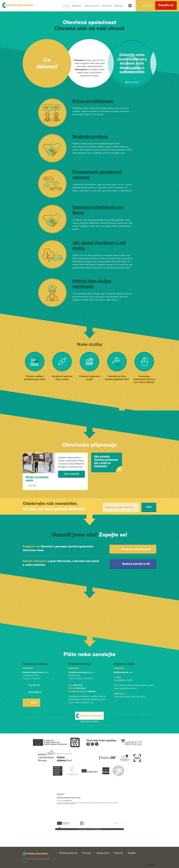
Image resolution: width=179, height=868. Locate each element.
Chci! (149, 507)
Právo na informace (93, 101)
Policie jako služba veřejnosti (92, 284)
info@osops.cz (35, 692)
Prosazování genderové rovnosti (97, 175)
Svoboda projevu (90, 137)
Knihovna (107, 6)
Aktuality (119, 6)
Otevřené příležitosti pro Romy (98, 210)
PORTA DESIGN (151, 865)
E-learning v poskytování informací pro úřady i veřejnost (144, 379)
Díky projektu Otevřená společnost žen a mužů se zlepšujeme (106, 461)
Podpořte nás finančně (133, 549)
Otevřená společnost (68, 853)
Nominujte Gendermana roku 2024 (132, 63)
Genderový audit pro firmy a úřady (62, 378)
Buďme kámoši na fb (133, 564)
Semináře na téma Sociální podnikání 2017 (117, 378)
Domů (66, 6)
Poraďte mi (166, 5)
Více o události (72, 474)
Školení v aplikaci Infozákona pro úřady (35, 378)
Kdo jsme (76, 6)
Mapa (31, 703)
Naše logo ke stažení (89, 721)
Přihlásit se (146, 5)
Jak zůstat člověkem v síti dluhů (99, 246)
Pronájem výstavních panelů (90, 378)
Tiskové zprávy (92, 6)
